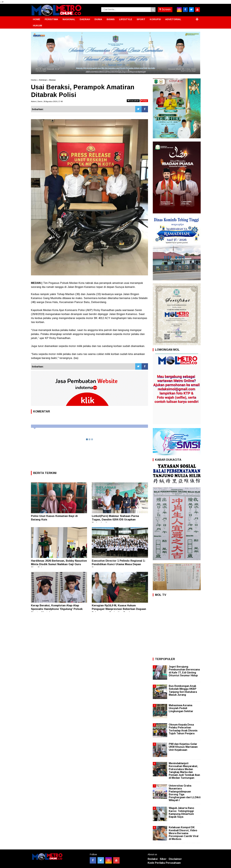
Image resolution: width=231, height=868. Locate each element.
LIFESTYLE (126, 19)
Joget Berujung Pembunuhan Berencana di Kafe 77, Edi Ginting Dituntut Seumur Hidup (184, 671)
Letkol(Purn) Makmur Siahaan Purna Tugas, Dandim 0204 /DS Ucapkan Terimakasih (115, 520)
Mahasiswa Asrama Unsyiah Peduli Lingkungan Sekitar (181, 708)
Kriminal (43, 80)
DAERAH (85, 19)
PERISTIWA (51, 19)
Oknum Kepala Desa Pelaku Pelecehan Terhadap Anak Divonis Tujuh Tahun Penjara (183, 729)
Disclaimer (175, 859)
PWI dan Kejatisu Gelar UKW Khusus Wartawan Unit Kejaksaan (183, 747)
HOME (37, 19)
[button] (197, 18)
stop (144, 101)
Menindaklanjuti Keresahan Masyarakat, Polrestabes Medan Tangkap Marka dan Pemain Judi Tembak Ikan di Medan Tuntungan (184, 771)
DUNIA (98, 19)
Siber (163, 859)
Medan (52, 80)
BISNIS (111, 19)
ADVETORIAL (173, 19)
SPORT (141, 19)
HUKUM (37, 25)
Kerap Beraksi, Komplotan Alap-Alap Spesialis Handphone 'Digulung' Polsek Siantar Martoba (57, 609)
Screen (165, 9)
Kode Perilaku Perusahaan (164, 863)
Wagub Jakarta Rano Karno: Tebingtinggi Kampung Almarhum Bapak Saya (181, 812)
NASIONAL (69, 19)
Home (34, 80)
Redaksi (153, 859)
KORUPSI (155, 19)
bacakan (133, 101)
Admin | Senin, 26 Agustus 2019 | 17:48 (47, 101)
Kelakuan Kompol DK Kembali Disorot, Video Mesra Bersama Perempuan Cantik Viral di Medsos (184, 833)
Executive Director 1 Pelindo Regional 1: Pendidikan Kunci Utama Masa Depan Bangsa (119, 564)
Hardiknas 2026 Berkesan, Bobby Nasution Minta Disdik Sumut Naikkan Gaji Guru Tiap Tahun (59, 564)
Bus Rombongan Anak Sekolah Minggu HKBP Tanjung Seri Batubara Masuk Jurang (183, 690)
